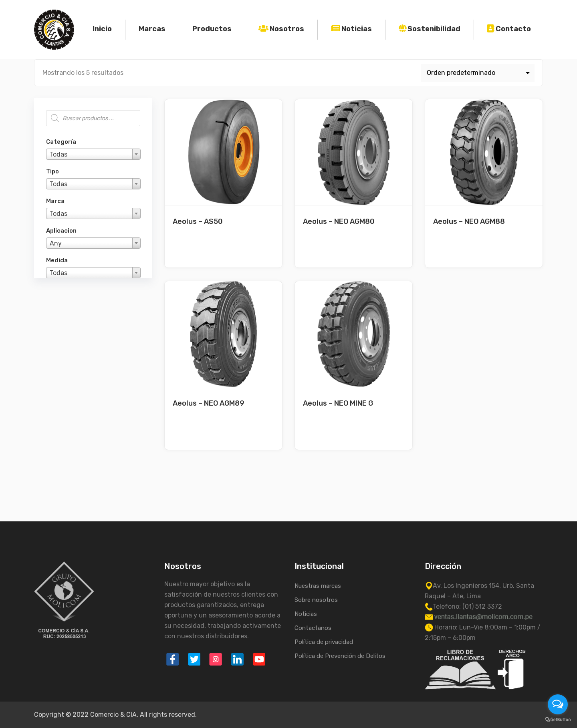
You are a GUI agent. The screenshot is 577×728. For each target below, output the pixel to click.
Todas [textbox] (59, 154)
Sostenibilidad (434, 29)
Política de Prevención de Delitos (340, 656)
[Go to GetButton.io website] (558, 720)
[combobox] (93, 154)
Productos (212, 29)
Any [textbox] (56, 243)
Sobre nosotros (316, 600)
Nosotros (287, 29)
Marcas (152, 29)
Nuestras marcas (318, 586)
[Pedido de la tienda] (478, 73)
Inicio (102, 29)
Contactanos (313, 628)
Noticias (357, 29)
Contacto (513, 29)
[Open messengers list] (558, 704)
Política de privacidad (324, 642)
